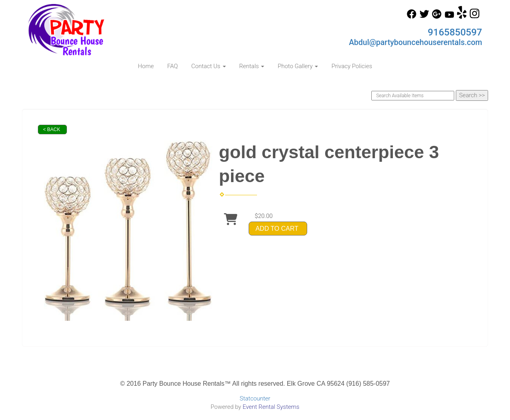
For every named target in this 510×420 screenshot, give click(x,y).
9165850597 (455, 32)
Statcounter (255, 398)
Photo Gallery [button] (298, 66)
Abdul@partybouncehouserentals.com (416, 42)
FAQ (173, 66)
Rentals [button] (252, 66)
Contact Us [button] (209, 66)
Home (146, 66)
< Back (52, 130)
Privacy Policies (352, 66)
